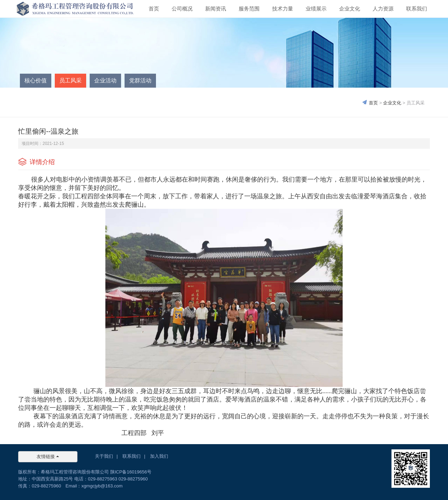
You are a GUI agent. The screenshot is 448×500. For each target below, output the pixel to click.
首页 (154, 9)
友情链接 (48, 457)
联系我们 (417, 9)
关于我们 (104, 456)
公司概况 (182, 9)
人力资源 (383, 9)
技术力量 (283, 9)
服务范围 (249, 9)
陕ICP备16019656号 (131, 472)
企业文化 (350, 9)
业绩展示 (316, 9)
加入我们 (159, 456)
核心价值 (36, 80)
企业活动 (105, 80)
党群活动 (140, 80)
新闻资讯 (216, 9)
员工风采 (70, 80)
